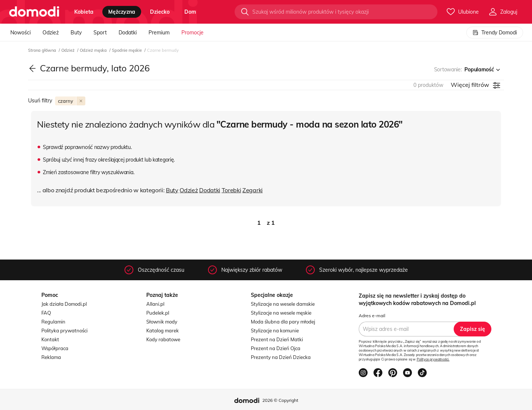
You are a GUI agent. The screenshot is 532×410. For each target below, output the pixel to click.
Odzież (51, 33)
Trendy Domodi (495, 33)
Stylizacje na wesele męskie (281, 313)
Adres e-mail (372, 316)
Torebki (231, 190)
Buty (76, 33)
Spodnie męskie (127, 50)
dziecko (160, 12)
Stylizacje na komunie (275, 331)
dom (190, 12)
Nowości (21, 33)
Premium (159, 33)
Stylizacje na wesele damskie (283, 304)
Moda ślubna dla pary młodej (283, 322)
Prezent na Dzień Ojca (276, 348)
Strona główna (43, 50)
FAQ (46, 313)
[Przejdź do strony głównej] (34, 12)
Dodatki (128, 33)
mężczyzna (122, 12)
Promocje (192, 33)
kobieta (84, 12)
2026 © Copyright (280, 400)
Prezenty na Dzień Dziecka (281, 357)
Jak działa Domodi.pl (64, 304)
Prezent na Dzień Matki (277, 339)
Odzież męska (94, 50)
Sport (100, 33)
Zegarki (253, 190)
